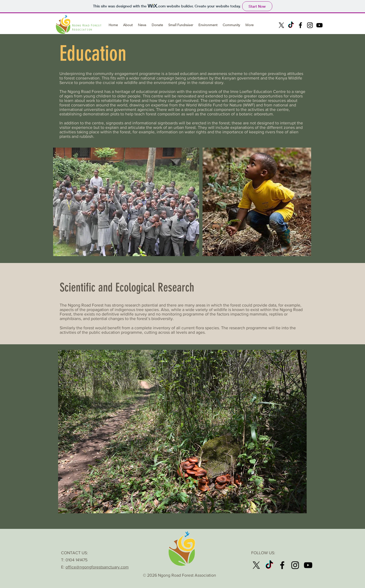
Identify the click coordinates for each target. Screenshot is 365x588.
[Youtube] (319, 25)
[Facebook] (300, 25)
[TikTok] (291, 25)
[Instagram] (310, 25)
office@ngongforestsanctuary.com (97, 567)
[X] (281, 25)
